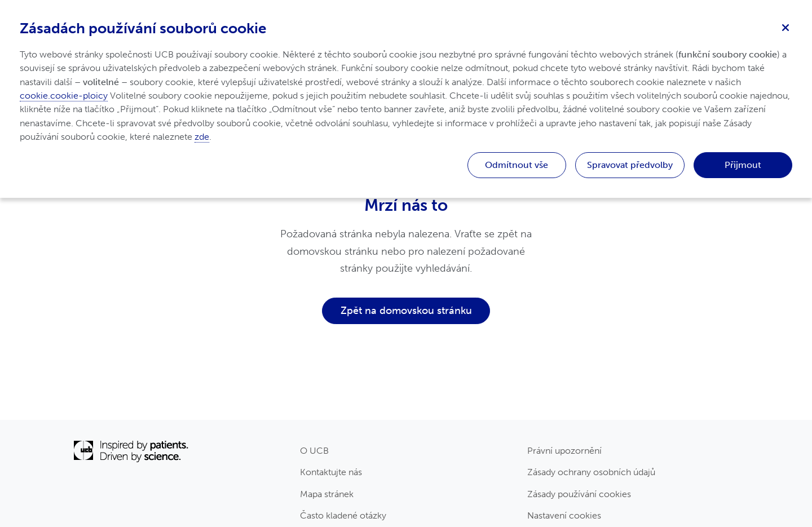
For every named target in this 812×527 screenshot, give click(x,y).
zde (202, 137)
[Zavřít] (785, 26)
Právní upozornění (564, 451)
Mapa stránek (327, 494)
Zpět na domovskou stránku (406, 311)
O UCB (314, 451)
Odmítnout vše (517, 165)
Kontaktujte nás (331, 472)
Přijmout (743, 165)
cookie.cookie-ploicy (64, 96)
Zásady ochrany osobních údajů (591, 472)
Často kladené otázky (343, 515)
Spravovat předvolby (630, 165)
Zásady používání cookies (579, 494)
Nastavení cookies (564, 515)
